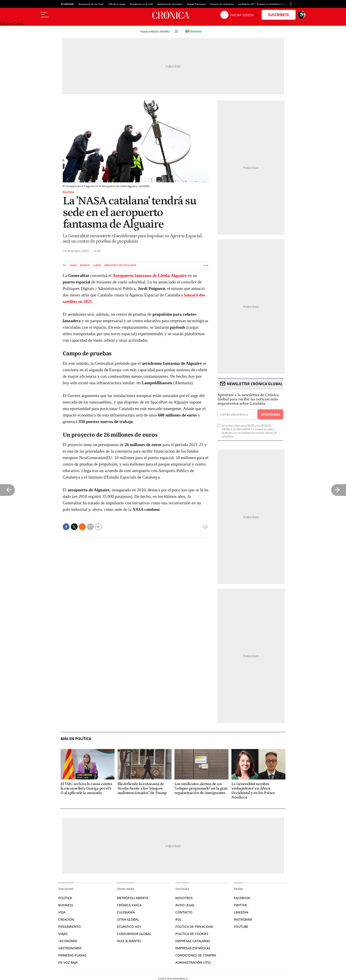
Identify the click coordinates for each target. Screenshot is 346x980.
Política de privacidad (194, 927)
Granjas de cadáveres (222, 4)
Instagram (243, 919)
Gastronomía (70, 948)
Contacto (184, 912)
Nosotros (184, 898)
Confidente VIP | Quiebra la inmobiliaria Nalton (264, 4)
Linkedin (241, 912)
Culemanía (126, 912)
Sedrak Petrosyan (196, 4)
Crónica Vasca (129, 905)
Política (69, 192)
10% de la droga (117, 4)
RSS (178, 919)
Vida (62, 912)
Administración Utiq (193, 962)
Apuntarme (270, 414)
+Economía (68, 941)
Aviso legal (185, 905)
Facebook (242, 898)
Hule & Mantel (129, 941)
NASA (74, 265)
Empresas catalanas (193, 941)
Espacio (85, 265)
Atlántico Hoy (129, 927)
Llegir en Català (12, 24)
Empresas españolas (193, 948)
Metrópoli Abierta (133, 898)
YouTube (241, 927)
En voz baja (68, 962)
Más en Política (76, 739)
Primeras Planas (72, 955)
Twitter (240, 905)
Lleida (97, 265)
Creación (66, 919)
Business (66, 905)
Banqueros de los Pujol (91, 4)
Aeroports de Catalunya (120, 265)
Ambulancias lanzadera (170, 4)
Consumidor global (134, 934)
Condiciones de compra (196, 955)
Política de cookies (192, 934)
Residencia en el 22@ (141, 4)
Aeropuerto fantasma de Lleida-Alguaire (150, 275)
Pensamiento (70, 927)
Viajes (63, 934)
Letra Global (128, 919)
